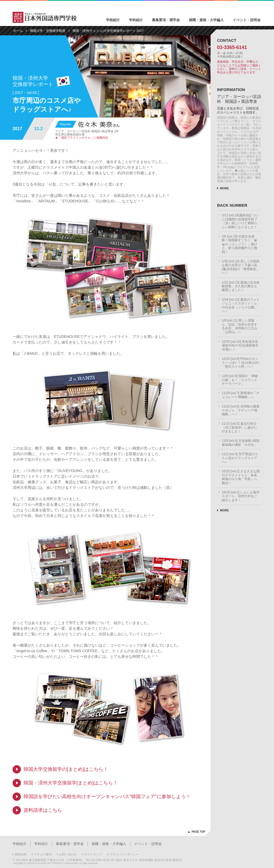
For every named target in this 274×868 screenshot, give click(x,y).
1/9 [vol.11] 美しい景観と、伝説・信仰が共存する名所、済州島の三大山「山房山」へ (239, 326)
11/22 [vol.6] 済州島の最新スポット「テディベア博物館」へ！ (241, 410)
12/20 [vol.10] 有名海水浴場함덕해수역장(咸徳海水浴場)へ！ (240, 346)
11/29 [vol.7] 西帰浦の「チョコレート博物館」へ (241, 395)
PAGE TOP (198, 832)
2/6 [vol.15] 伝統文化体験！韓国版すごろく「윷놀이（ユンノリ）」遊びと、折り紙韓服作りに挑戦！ (239, 244)
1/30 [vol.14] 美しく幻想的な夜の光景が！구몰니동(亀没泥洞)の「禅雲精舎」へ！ (241, 267)
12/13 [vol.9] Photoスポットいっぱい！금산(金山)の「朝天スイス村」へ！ (241, 363)
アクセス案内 (43, 854)
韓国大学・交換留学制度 (48, 31)
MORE (224, 188)
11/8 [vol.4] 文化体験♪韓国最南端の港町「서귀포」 (241, 443)
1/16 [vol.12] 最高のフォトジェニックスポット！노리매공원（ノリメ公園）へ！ (241, 305)
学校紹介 (113, 20)
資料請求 (21, 854)
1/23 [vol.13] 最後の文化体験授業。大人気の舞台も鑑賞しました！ (241, 286)
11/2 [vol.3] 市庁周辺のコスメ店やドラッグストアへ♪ (240, 458)
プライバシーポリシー (124, 854)
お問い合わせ (68, 854)
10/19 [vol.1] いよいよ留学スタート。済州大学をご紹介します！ (241, 496)
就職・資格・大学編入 (206, 20)
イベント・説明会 (247, 20)
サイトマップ (93, 854)
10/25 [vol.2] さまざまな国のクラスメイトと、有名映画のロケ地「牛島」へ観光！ (241, 477)
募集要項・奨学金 (166, 20)
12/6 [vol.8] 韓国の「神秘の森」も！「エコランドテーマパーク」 (240, 380)
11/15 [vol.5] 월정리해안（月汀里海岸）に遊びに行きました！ (239, 427)
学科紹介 (136, 20)
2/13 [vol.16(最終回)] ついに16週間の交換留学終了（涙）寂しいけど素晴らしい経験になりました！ (240, 221)
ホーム (18, 31)
